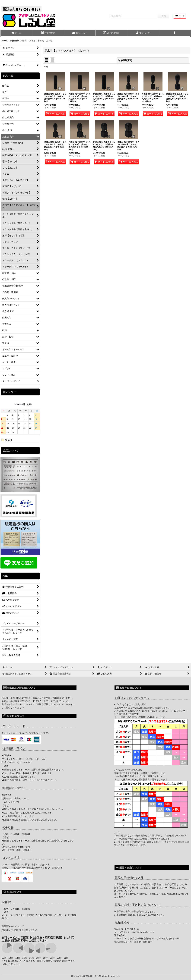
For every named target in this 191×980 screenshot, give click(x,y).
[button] (175, 33)
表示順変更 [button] (125, 60)
